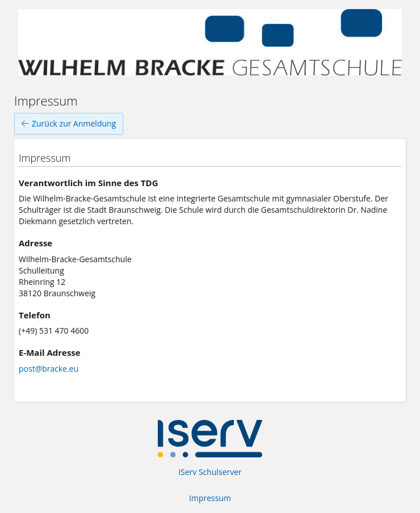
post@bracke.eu (49, 369)
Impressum (210, 498)
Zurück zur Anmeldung (69, 124)
